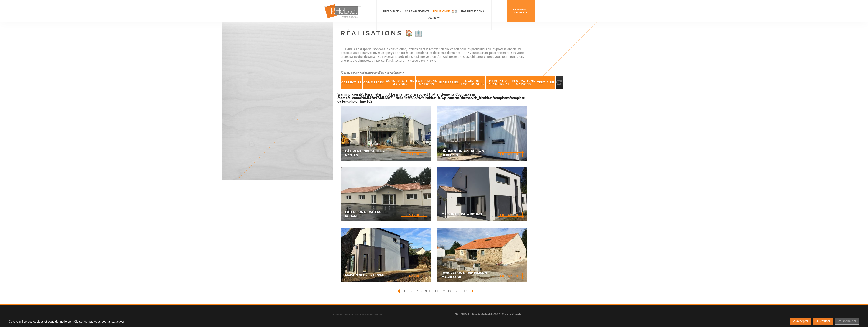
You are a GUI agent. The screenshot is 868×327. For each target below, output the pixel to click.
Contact (434, 18)
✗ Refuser (823, 321)
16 (466, 291)
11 (436, 291)
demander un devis (521, 11)
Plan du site (352, 315)
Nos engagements (417, 11)
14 (456, 291)
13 (449, 291)
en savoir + (414, 154)
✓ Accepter (801, 321)
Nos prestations (473, 11)
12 (443, 291)
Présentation (392, 11)
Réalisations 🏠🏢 (445, 11)
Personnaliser (847, 321)
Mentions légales (372, 315)
